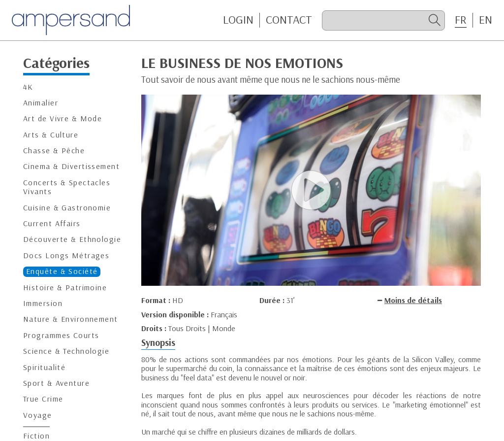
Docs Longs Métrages (66, 255)
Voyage (38, 415)
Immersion (43, 303)
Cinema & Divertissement (71, 166)
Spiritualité (44, 367)
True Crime (43, 399)
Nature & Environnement (71, 319)
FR (461, 20)
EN (486, 20)
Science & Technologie (66, 351)
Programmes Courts (61, 335)
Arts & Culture (51, 135)
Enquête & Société (62, 271)
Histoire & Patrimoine (65, 288)
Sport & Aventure (56, 383)
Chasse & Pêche (54, 151)
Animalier (41, 103)
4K (28, 87)
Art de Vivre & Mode (63, 119)
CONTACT (289, 20)
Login (238, 20)
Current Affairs (52, 223)
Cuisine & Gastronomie (67, 208)
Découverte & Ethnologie (72, 239)
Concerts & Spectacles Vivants (67, 187)
